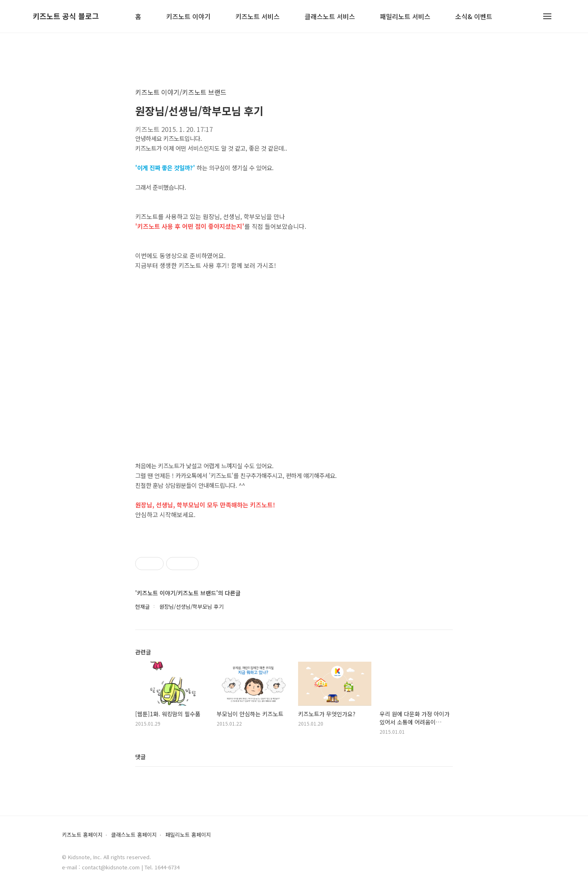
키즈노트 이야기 (188, 17)
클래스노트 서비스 (330, 17)
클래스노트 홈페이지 (134, 835)
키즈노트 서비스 (258, 17)
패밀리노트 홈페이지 (188, 835)
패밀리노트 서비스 (405, 17)
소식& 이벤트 (474, 17)
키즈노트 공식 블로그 (66, 16)
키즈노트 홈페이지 (82, 835)
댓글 (140, 757)
